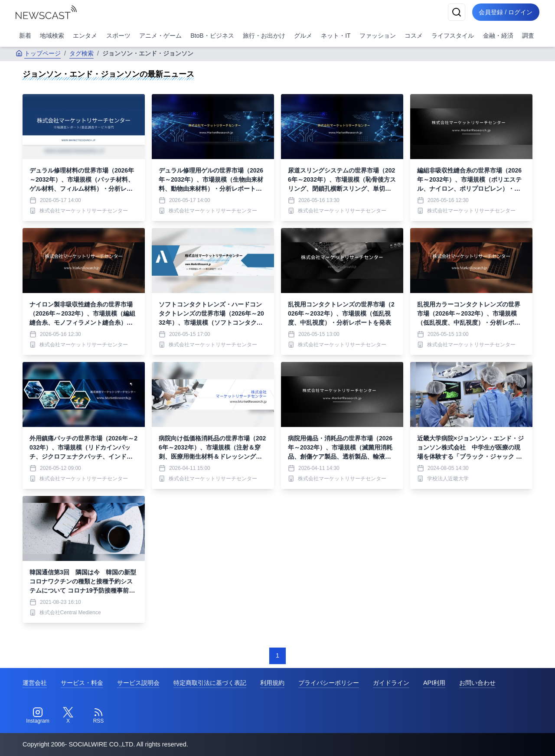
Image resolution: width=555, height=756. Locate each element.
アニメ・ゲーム (160, 36)
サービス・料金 (82, 683)
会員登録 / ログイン (506, 12)
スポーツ (118, 36)
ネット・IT (336, 36)
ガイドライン (391, 683)
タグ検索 (82, 53)
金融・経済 (498, 36)
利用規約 (272, 683)
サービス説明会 (138, 683)
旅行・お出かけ (264, 36)
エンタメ (85, 36)
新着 (25, 36)
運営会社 (35, 683)
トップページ (38, 53)
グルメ (303, 36)
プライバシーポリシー (329, 683)
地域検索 (52, 36)
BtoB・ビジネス (212, 36)
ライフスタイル (453, 36)
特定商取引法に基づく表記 (210, 683)
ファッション (378, 36)
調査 (528, 36)
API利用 (434, 683)
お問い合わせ (477, 683)
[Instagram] (38, 716)
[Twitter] (68, 716)
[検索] (456, 12)
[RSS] (98, 716)
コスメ (414, 36)
